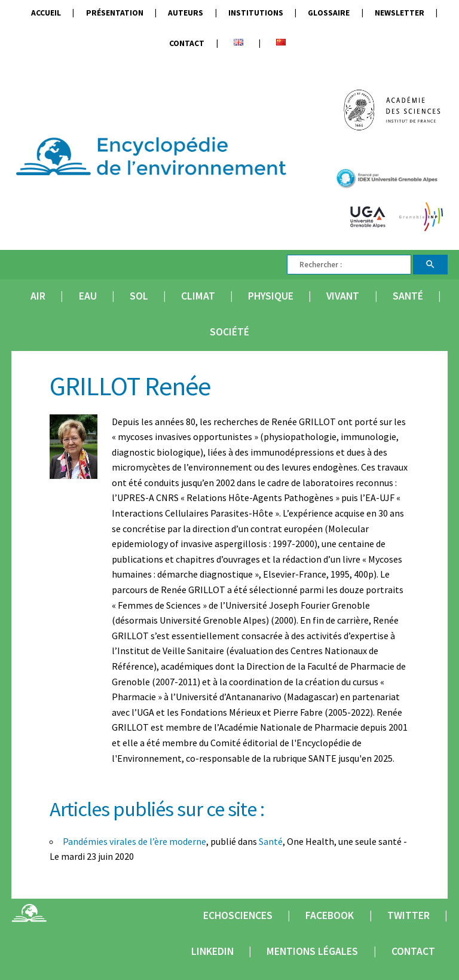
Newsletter (400, 13)
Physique (271, 296)
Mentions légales (312, 951)
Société (229, 332)
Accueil (46, 13)
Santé (408, 296)
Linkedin (212, 951)
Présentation (115, 13)
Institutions (256, 13)
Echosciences (238, 915)
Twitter (408, 915)
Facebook (330, 915)
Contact (187, 43)
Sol (139, 296)
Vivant (343, 296)
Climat (198, 296)
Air (38, 296)
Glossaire (329, 13)
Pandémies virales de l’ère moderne (134, 841)
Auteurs (186, 13)
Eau (88, 296)
